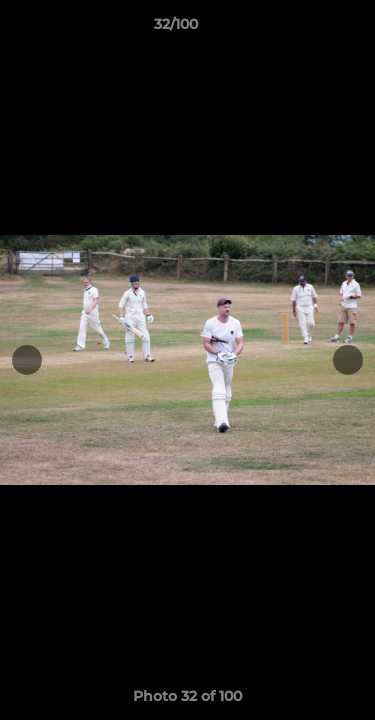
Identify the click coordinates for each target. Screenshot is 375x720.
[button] (303, 29)
